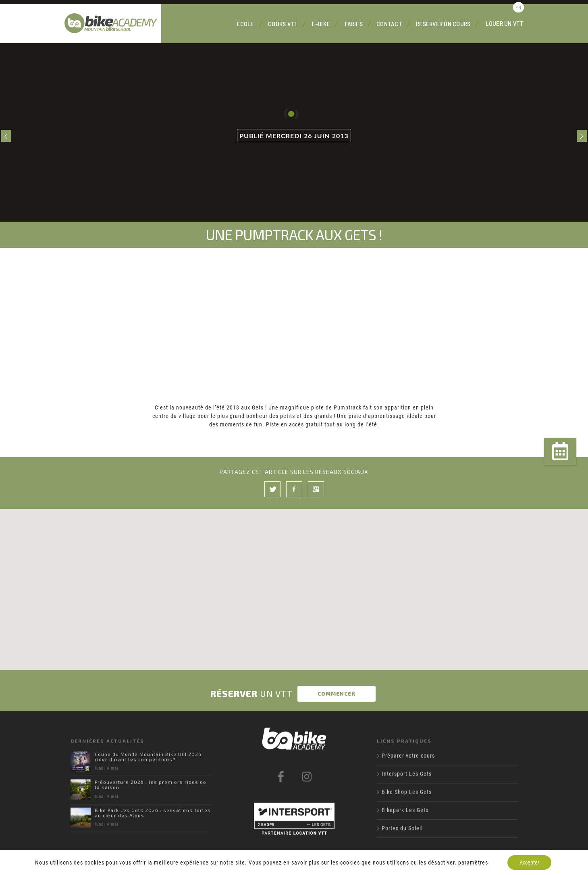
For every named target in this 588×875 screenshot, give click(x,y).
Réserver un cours (443, 24)
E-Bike (321, 24)
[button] (294, 580)
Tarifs (353, 24)
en (518, 7)
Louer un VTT (505, 23)
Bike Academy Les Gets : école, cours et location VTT (113, 23)
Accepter (529, 863)
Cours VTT (283, 24)
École (246, 24)
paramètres (473, 863)
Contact (389, 24)
